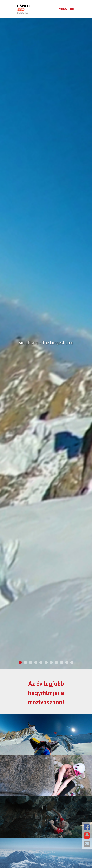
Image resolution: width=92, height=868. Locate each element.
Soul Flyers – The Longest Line (46, 343)
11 (72, 662)
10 (67, 662)
